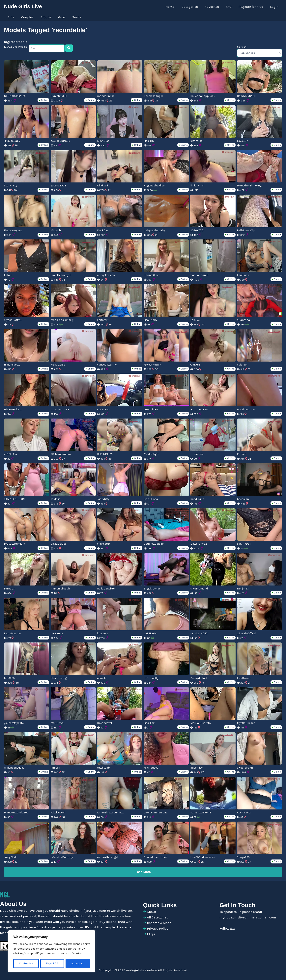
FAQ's (151, 934)
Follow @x (227, 928)
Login (274, 7)
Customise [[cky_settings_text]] (26, 963)
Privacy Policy (158, 928)
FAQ (229, 7)
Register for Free (251, 7)
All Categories (157, 917)
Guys (61, 17)
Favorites (212, 7)
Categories (190, 7)
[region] (52, 951)
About (152, 912)
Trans (76, 17)
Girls (11, 17)
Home (171, 7)
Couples (27, 17)
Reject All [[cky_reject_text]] (52, 963)
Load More (143, 872)
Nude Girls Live (23, 6)
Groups (45, 17)
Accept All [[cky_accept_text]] (78, 963)
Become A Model (160, 923)
